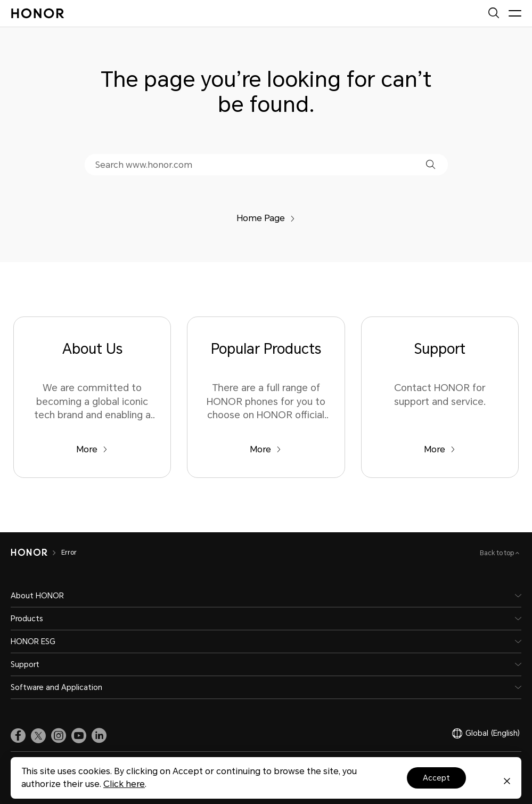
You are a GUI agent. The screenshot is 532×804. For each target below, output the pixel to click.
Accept (436, 778)
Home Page (266, 218)
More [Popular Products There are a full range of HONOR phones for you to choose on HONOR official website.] (265, 449)
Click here (124, 784)
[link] (18, 736)
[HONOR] (29, 553)
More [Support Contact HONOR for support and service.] (440, 449)
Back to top (498, 553)
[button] (431, 164)
